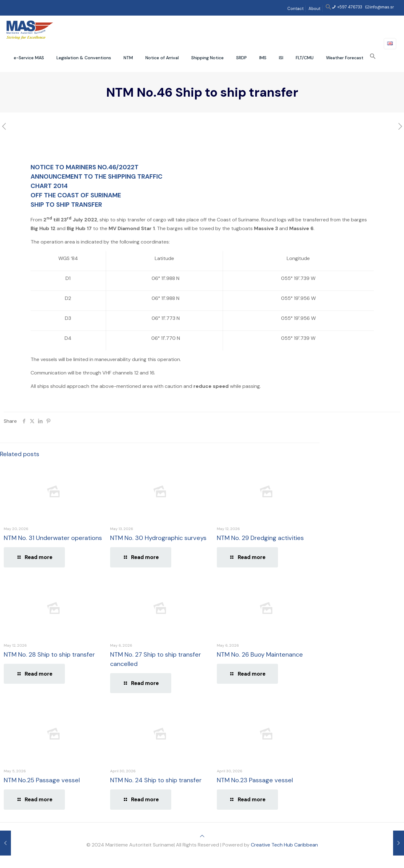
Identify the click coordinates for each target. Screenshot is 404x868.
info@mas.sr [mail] (382, 7)
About (314, 9)
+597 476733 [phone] (349, 7)
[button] (329, 9)
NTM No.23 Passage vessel (255, 780)
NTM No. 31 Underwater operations (53, 538)
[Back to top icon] (202, 836)
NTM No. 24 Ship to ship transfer (156, 780)
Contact (295, 9)
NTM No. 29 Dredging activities (260, 538)
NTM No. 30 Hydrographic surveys (158, 538)
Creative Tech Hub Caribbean (284, 845)
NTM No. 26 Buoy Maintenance (260, 654)
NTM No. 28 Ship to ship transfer (49, 654)
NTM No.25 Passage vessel (42, 780)
